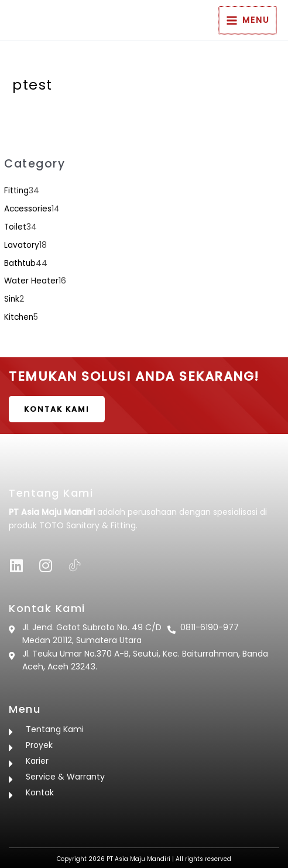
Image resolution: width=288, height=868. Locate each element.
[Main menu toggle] (248, 20)
